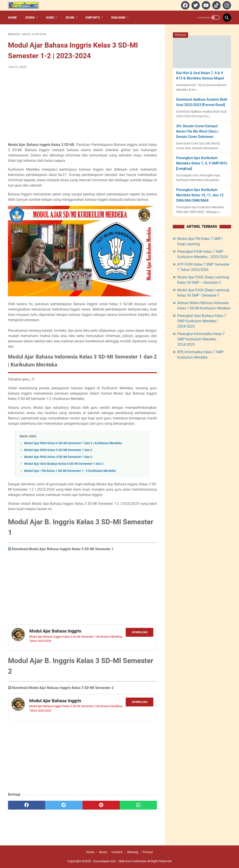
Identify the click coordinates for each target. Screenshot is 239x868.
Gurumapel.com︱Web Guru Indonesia (120, 861)
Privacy (148, 852)
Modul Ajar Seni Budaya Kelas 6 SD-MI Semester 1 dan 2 (64, 464)
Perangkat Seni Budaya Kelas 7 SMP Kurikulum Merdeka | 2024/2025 (202, 321)
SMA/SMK (118, 17)
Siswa (30, 17)
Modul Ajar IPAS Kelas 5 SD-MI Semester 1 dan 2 (58, 450)
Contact (117, 852)
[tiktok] (216, 5)
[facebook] (185, 5)
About (103, 852)
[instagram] (226, 5)
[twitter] (195, 5)
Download (140, 632)
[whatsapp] (138, 805)
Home (12, 17)
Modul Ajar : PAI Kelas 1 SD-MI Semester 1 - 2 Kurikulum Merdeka (70, 471)
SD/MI (70, 17)
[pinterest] (101, 805)
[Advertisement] (82, 106)
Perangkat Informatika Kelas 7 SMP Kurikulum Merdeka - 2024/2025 (201, 339)
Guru (50, 17)
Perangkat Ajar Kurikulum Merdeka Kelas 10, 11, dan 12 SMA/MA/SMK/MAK (200, 195)
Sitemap (133, 852)
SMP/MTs (93, 17)
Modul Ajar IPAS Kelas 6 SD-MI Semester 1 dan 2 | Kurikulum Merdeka (73, 443)
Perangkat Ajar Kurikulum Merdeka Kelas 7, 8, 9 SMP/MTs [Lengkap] (202, 163)
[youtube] (205, 5)
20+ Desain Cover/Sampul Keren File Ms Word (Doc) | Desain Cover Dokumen (197, 131)
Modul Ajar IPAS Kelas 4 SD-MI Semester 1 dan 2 (58, 457)
